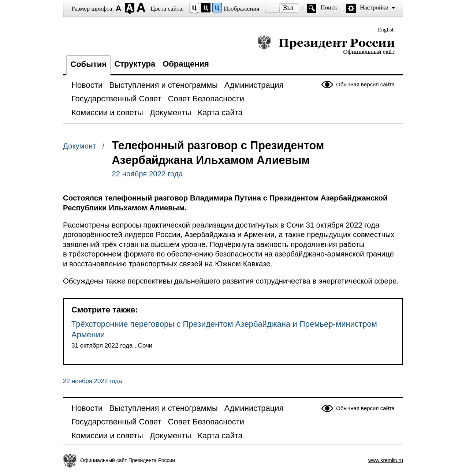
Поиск (329, 8)
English (386, 30)
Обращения (186, 64)
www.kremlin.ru (386, 460)
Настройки (374, 8)
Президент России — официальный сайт (326, 45)
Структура (135, 64)
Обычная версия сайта (365, 84)
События (88, 64)
